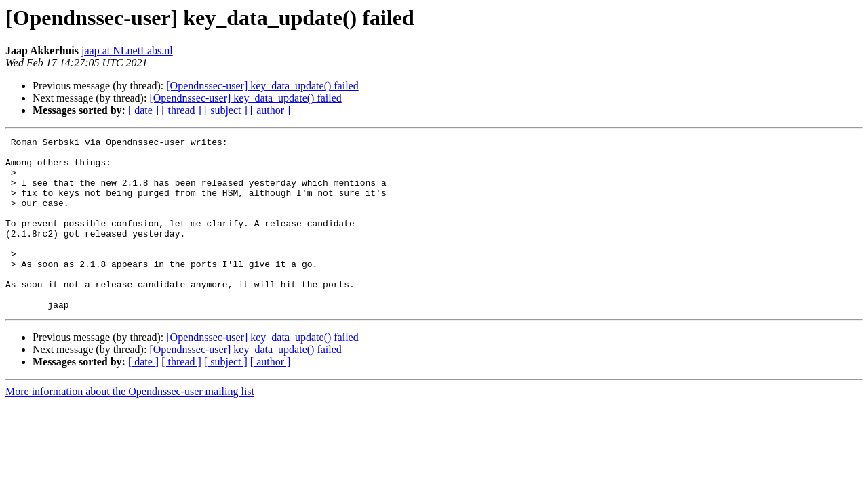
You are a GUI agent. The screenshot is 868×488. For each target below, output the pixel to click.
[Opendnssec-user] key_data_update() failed (262, 86)
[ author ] (271, 110)
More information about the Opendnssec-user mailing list (130, 426)
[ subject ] (226, 110)
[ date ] (143, 110)
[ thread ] (181, 110)
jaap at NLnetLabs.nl (127, 50)
